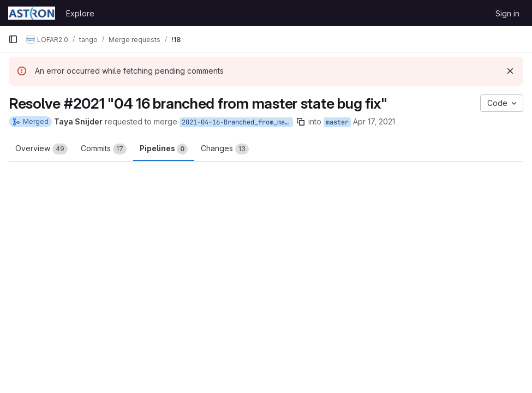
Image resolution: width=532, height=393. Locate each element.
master (337, 122)
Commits (104, 149)
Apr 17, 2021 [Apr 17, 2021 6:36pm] (374, 121)
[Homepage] (32, 13)
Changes (225, 149)
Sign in (507, 13)
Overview (41, 149)
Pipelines (164, 149)
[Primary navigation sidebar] (13, 39)
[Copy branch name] (301, 122)
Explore (80, 13)
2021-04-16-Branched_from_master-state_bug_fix (237, 122)
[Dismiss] (510, 71)
